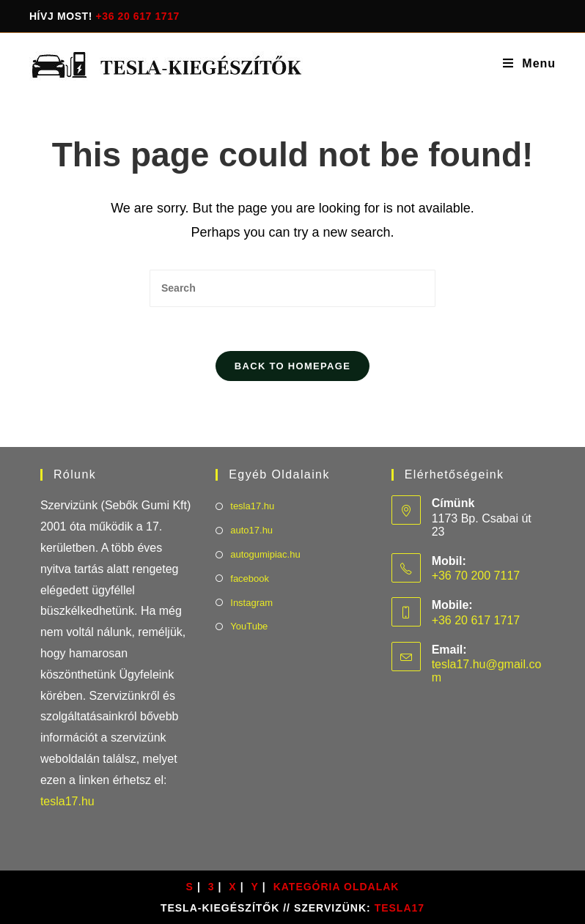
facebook (250, 579)
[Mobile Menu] (529, 64)
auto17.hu (251, 530)
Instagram (251, 603)
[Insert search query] (292, 288)
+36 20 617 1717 (138, 16)
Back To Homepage (292, 366)
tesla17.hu (67, 801)
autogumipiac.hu (265, 554)
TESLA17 (400, 908)
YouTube (249, 626)
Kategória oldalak (336, 887)
